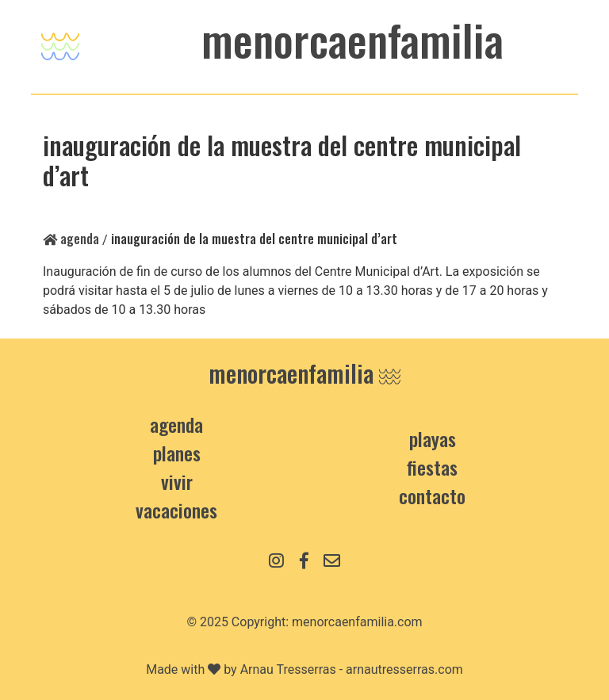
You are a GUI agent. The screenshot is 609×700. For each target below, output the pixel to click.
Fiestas (432, 467)
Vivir (177, 481)
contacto (432, 495)
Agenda (71, 239)
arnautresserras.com (404, 669)
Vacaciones (176, 510)
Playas (433, 438)
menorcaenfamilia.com (357, 622)
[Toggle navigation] (60, 42)
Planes (177, 453)
